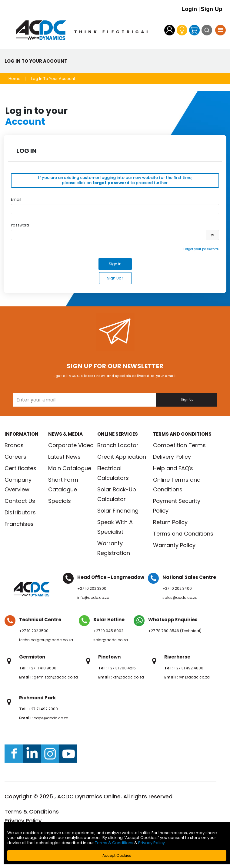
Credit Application (122, 457)
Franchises (19, 524)
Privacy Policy (23, 821)
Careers (15, 457)
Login (189, 9)
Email (16, 199)
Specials (60, 501)
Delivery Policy (172, 457)
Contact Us (20, 501)
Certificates (20, 468)
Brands (14, 445)
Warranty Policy (174, 545)
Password (20, 225)
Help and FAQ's (173, 468)
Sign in (115, 264)
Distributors (20, 512)
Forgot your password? (201, 249)
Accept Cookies (117, 855)
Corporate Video (71, 445)
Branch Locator (118, 445)
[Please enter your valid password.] (108, 235)
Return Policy (170, 522)
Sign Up (212, 9)
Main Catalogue (70, 468)
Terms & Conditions (32, 812)
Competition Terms (179, 445)
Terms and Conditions (183, 534)
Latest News (64, 457)
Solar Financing (118, 511)
